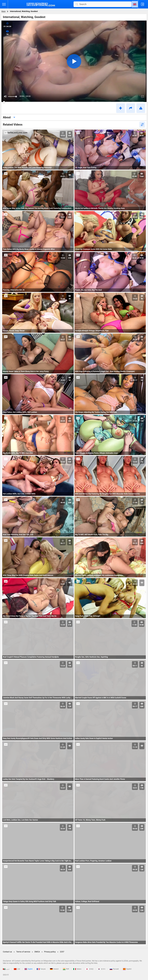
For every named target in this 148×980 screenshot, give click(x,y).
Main (4, 11)
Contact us (7, 952)
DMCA (37, 952)
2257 (62, 952)
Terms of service (23, 952)
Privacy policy (50, 952)
